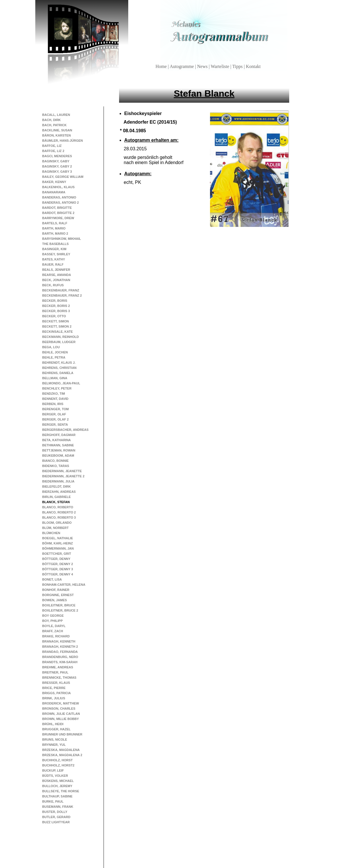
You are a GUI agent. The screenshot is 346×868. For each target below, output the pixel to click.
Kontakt (253, 66)
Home (162, 66)
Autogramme (182, 66)
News (203, 66)
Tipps (238, 66)
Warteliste (220, 66)
